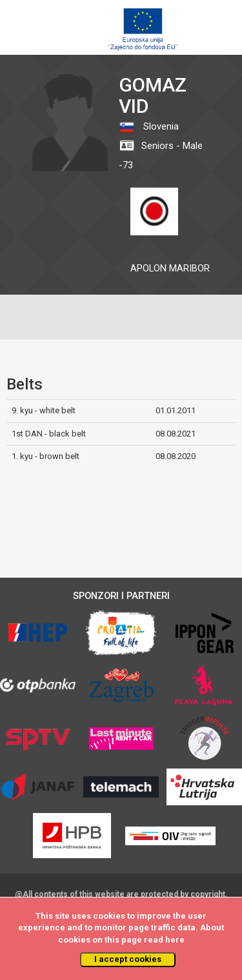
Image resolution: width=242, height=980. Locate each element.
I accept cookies (128, 959)
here (175, 940)
